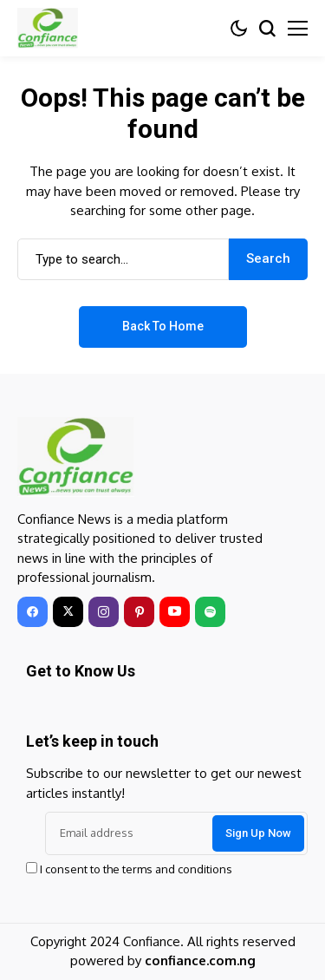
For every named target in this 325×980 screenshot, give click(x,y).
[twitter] (68, 612)
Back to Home (163, 326)
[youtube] (175, 612)
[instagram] (104, 612)
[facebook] (32, 612)
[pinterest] (139, 612)
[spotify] (210, 612)
